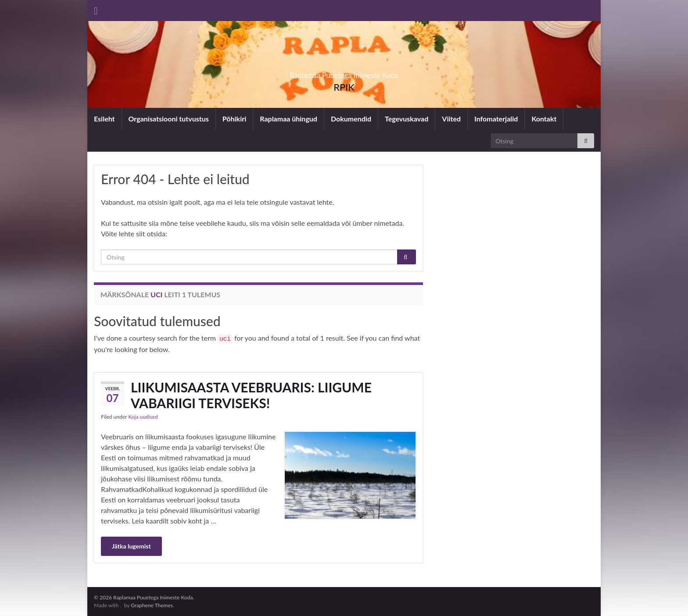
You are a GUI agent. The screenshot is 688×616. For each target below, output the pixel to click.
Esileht (104, 119)
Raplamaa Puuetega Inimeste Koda (344, 73)
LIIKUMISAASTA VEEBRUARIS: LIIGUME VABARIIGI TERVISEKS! (251, 395)
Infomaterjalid (496, 119)
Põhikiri (234, 119)
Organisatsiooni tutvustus (169, 119)
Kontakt (544, 119)
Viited (451, 119)
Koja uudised (143, 417)
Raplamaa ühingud (288, 119)
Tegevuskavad (407, 119)
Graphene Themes (152, 605)
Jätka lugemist (131, 546)
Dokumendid (351, 119)
